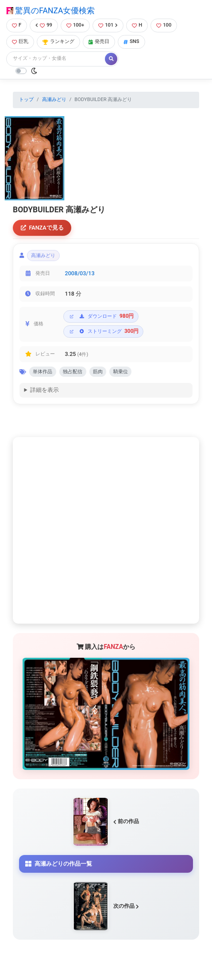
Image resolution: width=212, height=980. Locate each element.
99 (44, 25)
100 (164, 25)
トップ (26, 100)
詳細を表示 (44, 390)
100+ (75, 25)
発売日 (99, 41)
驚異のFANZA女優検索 (50, 11)
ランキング (58, 41)
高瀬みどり (54, 100)
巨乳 (20, 41)
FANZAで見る (42, 228)
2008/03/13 (80, 273)
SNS (131, 41)
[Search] (56, 59)
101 (108, 25)
